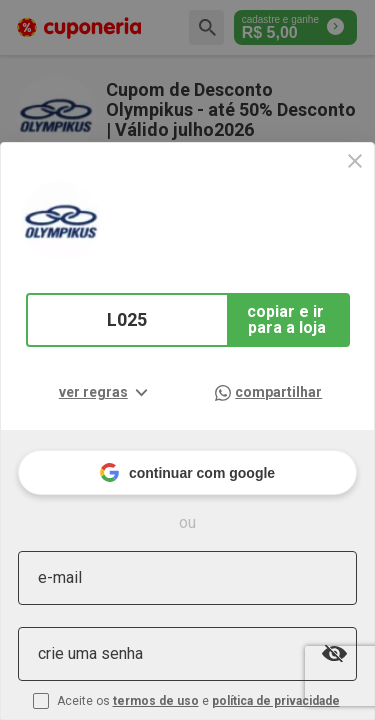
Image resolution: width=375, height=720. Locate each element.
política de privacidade (276, 701)
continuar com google (187, 472)
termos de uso (156, 701)
